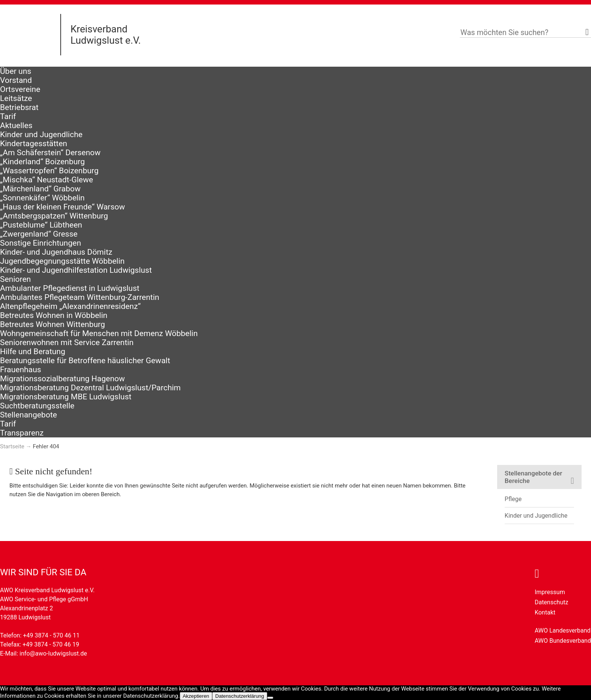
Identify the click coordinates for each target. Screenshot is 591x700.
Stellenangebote (28, 415)
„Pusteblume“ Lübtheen (41, 225)
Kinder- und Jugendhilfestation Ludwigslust (76, 270)
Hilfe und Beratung (33, 352)
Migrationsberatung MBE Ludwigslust (66, 397)
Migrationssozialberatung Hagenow (62, 379)
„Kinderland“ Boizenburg (42, 162)
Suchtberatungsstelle (37, 406)
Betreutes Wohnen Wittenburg (52, 324)
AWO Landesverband (562, 630)
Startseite (12, 446)
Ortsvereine (20, 89)
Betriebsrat (19, 107)
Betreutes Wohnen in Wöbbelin (54, 315)
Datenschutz (551, 602)
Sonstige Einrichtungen (41, 243)
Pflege (513, 499)
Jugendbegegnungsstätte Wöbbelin (62, 261)
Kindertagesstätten (34, 144)
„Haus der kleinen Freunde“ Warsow (63, 207)
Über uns (16, 71)
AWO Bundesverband (563, 641)
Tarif (8, 116)
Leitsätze (16, 98)
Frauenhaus (21, 370)
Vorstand (16, 80)
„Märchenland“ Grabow (40, 189)
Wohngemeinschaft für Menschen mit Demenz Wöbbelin (99, 333)
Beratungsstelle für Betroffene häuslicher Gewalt (85, 361)
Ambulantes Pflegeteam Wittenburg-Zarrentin (80, 297)
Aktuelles (16, 125)
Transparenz (22, 433)
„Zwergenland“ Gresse (39, 234)
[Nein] (270, 698)
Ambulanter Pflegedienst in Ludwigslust (70, 288)
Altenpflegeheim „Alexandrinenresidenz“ (70, 306)
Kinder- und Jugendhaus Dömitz (56, 252)
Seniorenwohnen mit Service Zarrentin (67, 342)
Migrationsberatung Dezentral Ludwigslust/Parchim (90, 388)
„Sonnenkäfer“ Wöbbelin (42, 198)
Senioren (15, 279)
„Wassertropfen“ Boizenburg (49, 171)
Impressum (550, 592)
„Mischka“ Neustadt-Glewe (47, 180)
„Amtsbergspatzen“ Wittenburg (54, 216)
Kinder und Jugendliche (41, 134)
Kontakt (545, 612)
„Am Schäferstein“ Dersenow (50, 153)
